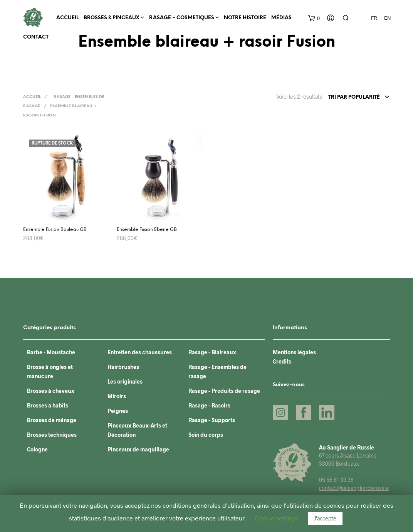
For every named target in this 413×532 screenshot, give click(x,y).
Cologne (37, 449)
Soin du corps (206, 435)
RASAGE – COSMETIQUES (182, 18)
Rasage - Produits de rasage (224, 391)
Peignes (118, 411)
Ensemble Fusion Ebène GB (147, 230)
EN (388, 18)
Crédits (282, 361)
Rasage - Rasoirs (209, 405)
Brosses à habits (48, 405)
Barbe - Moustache (51, 352)
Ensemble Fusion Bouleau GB (55, 230)
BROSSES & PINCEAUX (112, 18)
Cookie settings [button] (277, 518)
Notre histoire (245, 18)
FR (374, 18)
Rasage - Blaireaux (212, 352)
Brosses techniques (52, 435)
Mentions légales (294, 352)
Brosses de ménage (52, 420)
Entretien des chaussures (140, 352)
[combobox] (359, 98)
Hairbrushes (123, 367)
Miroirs (117, 396)
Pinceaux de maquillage (138, 449)
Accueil (67, 18)
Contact (36, 37)
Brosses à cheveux (51, 391)
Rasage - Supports (212, 420)
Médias (281, 18)
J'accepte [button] (325, 518)
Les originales (125, 381)
